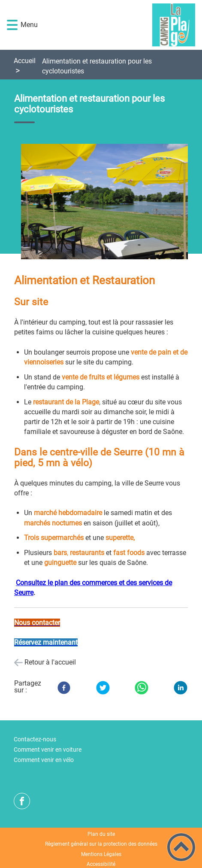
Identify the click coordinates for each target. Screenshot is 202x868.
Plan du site (101, 834)
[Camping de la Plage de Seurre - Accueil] (116, 25)
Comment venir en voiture (48, 750)
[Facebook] (64, 688)
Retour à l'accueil (50, 662)
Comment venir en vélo (44, 760)
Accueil (25, 61)
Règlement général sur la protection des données (101, 844)
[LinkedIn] (181, 688)
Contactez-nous (35, 739)
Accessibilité (101, 864)
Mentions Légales (101, 854)
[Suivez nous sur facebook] (22, 801)
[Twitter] (103, 688)
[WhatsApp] (142, 688)
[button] (12, 25)
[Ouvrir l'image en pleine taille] (108, 202)
